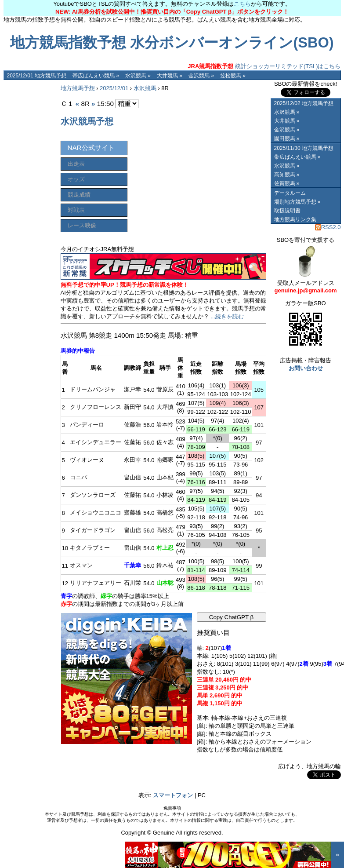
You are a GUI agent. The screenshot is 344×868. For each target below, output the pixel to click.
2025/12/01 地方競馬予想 (37, 76)
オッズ (76, 179)
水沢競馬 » (138, 76)
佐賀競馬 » (287, 183)
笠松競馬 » (233, 76)
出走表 (76, 164)
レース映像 (82, 225)
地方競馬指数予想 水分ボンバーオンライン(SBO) (172, 43)
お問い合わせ (306, 368)
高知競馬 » (287, 175)
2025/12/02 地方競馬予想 (304, 103)
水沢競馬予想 (87, 121)
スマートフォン (173, 795)
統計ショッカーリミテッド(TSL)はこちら (264, 66)
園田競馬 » (287, 139)
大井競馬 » (170, 76)
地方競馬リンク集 (295, 219)
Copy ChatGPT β (232, 617)
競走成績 (79, 195)
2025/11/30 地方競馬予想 (304, 148)
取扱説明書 (287, 211)
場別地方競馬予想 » (297, 202)
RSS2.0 (328, 227)
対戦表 (76, 210)
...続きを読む (227, 316)
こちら (242, 4)
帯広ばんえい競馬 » (96, 76)
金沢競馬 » (201, 76)
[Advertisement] (30, 212)
